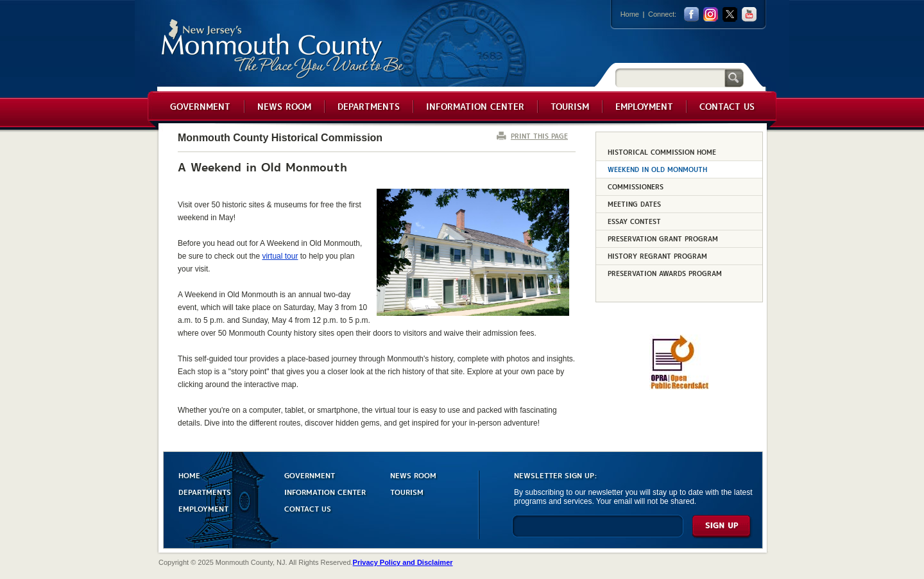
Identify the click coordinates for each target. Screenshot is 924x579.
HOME (189, 475)
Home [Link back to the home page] (630, 14)
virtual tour (280, 256)
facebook (691, 14)
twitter (730, 14)
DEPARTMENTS (205, 491)
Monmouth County (283, 49)
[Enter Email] (598, 532)
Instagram (711, 14)
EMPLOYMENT (203, 508)
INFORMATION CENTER (325, 491)
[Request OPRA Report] (679, 387)
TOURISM (407, 491)
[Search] (670, 77)
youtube (749, 14)
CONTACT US (308, 508)
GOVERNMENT (310, 475)
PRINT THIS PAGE (539, 136)
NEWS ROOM (413, 475)
